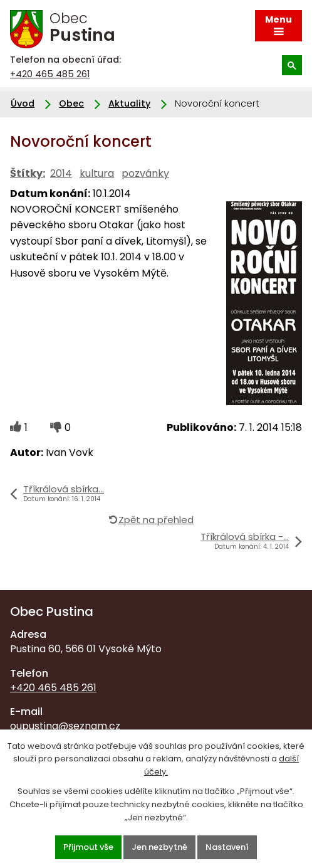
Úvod (23, 103)
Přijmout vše (88, 847)
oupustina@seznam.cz (65, 726)
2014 (61, 173)
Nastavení (227, 847)
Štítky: (28, 173)
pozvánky (145, 173)
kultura (97, 173)
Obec (71, 103)
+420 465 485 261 (50, 74)
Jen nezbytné (159, 847)
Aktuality (129, 103)
